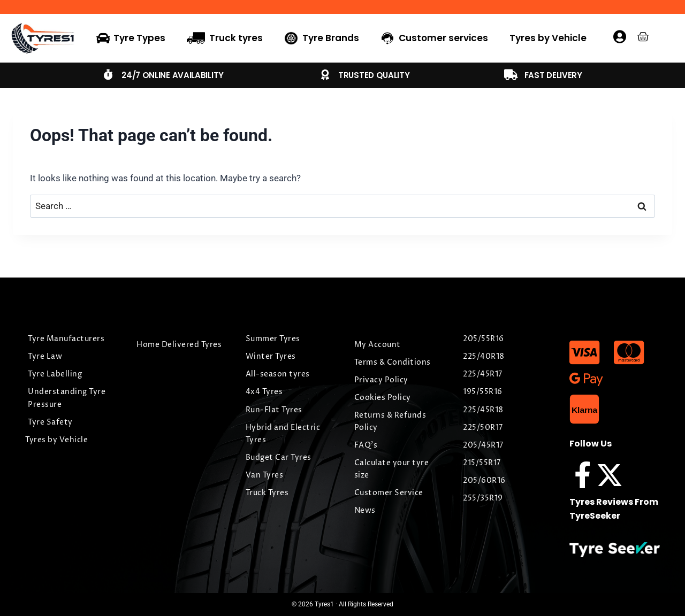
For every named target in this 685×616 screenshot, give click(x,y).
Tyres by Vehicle (548, 38)
